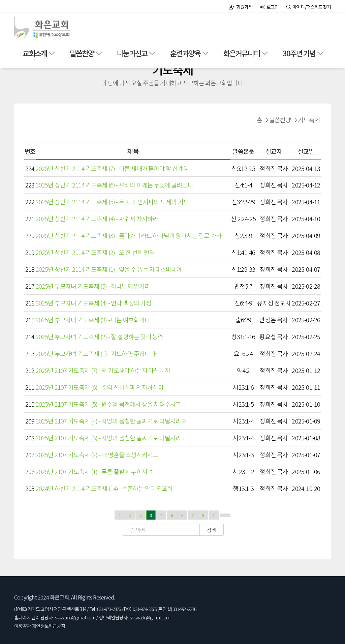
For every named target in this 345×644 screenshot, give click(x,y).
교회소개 (35, 53)
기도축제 (309, 120)
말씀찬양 (82, 53)
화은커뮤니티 (242, 53)
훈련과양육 (185, 53)
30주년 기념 (299, 53)
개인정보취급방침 (49, 626)
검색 (212, 530)
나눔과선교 (132, 53)
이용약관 (22, 626)
